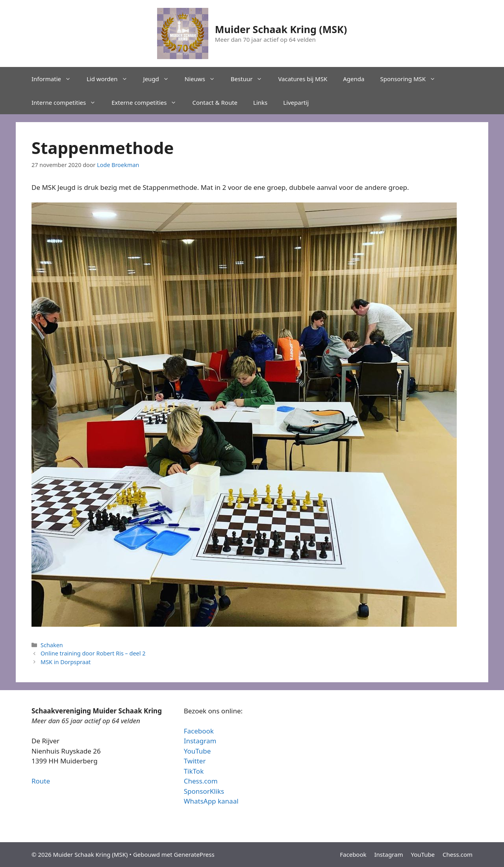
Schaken (52, 645)
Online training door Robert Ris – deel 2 (93, 653)
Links (260, 102)
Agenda (354, 79)
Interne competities (68, 102)
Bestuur (251, 79)
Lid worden (111, 79)
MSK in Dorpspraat (66, 662)
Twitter (195, 761)
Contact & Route (215, 102)
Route (41, 781)
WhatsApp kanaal (211, 801)
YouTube (197, 751)
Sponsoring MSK (412, 79)
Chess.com (201, 781)
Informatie (55, 79)
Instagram (200, 741)
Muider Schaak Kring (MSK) (281, 29)
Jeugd (160, 79)
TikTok (194, 771)
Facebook (199, 731)
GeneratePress (194, 854)
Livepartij (296, 102)
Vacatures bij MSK (303, 79)
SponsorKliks (204, 791)
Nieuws (204, 79)
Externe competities (148, 102)
